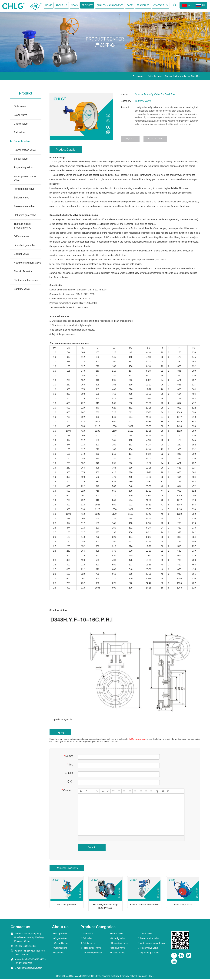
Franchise (142, 6)
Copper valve (21, 255)
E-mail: (69, 774)
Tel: (70, 765)
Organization (59, 939)
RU (200, 6)
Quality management (109, 6)
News (74, 6)
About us (61, 6)
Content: (67, 791)
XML (152, 977)
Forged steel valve (24, 189)
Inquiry (130, 139)
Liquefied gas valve (25, 246)
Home (48, 6)
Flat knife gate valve (25, 216)
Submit (92, 848)
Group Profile (60, 934)
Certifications (60, 948)
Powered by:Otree (111, 977)
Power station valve (25, 151)
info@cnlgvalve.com (137, 740)
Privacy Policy (129, 977)
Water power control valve (25, 179)
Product (87, 6)
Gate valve (20, 107)
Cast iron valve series (26, 281)
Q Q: (70, 782)
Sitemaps (142, 977)
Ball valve (19, 133)
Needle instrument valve (27, 263)
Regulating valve (23, 168)
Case (129, 6)
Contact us (160, 6)
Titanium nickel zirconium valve (23, 226)
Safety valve (21, 159)
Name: (68, 757)
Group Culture (60, 944)
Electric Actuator (23, 272)
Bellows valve (22, 198)
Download (58, 953)
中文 (187, 6)
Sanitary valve (22, 290)
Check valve (21, 124)
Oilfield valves (22, 237)
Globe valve (21, 116)
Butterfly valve (155, 77)
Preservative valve (24, 207)
